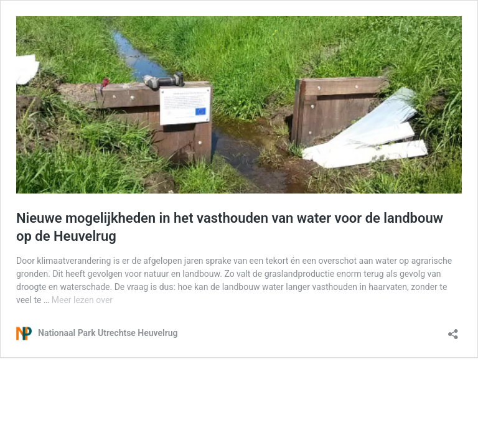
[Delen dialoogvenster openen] (453, 330)
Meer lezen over (82, 300)
